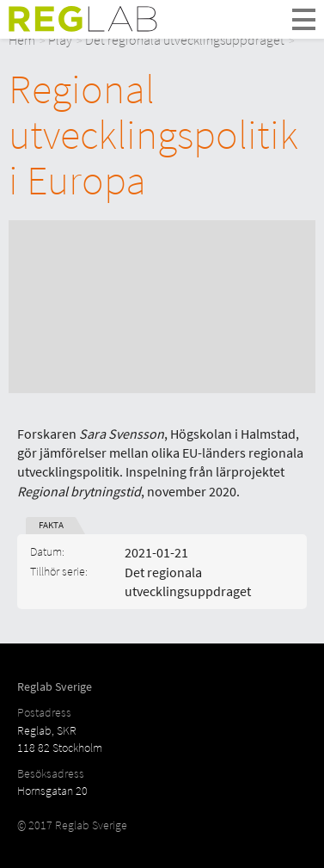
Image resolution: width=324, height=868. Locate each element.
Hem (22, 40)
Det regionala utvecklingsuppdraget (185, 40)
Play (60, 40)
